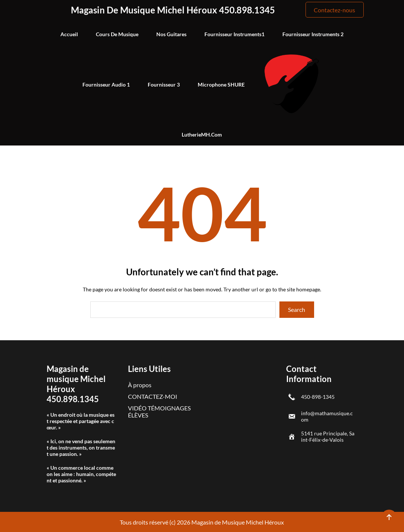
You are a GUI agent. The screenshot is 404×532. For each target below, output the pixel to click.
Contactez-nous (334, 10)
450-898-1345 (318, 397)
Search (297, 309)
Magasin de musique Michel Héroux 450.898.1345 (173, 10)
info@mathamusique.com (327, 416)
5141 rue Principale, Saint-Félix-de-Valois (328, 436)
